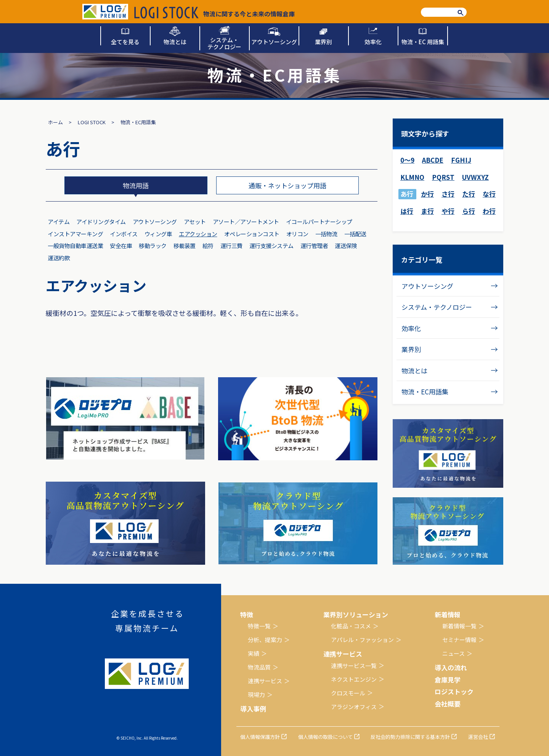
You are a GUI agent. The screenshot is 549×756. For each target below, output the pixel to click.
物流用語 (136, 185)
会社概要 (448, 704)
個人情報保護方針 (260, 737)
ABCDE (433, 160)
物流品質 (259, 667)
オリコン (297, 234)
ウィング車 (158, 234)
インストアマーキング (75, 234)
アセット (195, 222)
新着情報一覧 (459, 626)
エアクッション (198, 234)
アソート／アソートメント (246, 222)
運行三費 (231, 246)
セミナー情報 (459, 640)
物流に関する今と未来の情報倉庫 (214, 13)
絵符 (208, 246)
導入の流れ (451, 667)
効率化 (411, 328)
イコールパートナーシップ (319, 222)
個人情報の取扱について (325, 737)
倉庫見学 (448, 680)
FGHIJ (461, 160)
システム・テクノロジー (437, 307)
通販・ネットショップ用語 (287, 185)
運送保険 (346, 246)
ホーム (55, 122)
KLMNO (412, 177)
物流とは (414, 371)
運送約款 (59, 258)
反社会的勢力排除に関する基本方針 (410, 737)
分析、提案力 (265, 640)
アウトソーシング (155, 222)
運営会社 (478, 737)
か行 (427, 194)
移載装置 (185, 246)
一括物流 (326, 234)
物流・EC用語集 (425, 392)
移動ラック (153, 246)
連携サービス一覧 (354, 666)
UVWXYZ (475, 177)
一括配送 (355, 234)
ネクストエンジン (354, 679)
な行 (489, 194)
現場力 (256, 694)
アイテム (59, 222)
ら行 (469, 211)
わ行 (489, 211)
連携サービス (265, 681)
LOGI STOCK (92, 122)
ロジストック (454, 691)
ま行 (427, 211)
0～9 (407, 160)
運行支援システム (271, 246)
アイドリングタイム (101, 222)
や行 (448, 211)
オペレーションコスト (252, 234)
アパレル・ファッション (362, 640)
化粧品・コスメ (351, 626)
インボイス (124, 234)
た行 (469, 194)
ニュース (453, 653)
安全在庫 (121, 246)
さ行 (448, 194)
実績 (254, 653)
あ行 (407, 194)
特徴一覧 (259, 626)
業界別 (411, 349)
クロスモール (348, 693)
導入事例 (253, 709)
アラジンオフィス (354, 707)
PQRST (443, 177)
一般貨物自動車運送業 (75, 246)
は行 (407, 211)
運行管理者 (314, 246)
